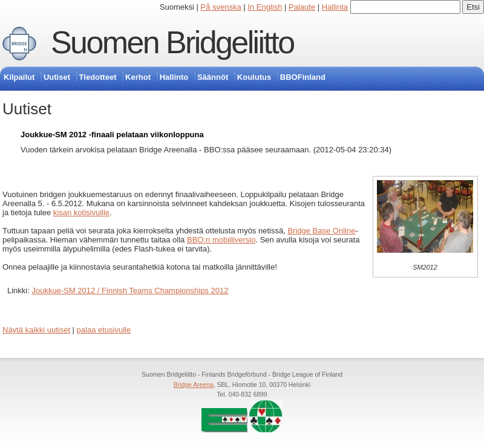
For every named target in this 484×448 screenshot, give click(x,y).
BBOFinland (303, 77)
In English (265, 7)
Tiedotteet (98, 77)
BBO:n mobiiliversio (221, 240)
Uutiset (57, 77)
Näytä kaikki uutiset (36, 330)
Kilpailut (19, 77)
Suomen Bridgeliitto (172, 42)
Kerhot (138, 77)
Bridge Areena (194, 385)
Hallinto (174, 77)
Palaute (302, 7)
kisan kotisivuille (81, 213)
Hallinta (335, 7)
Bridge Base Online (321, 231)
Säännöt (213, 77)
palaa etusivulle (104, 330)
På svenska (221, 7)
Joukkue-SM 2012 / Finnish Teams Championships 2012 (130, 291)
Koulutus (254, 77)
